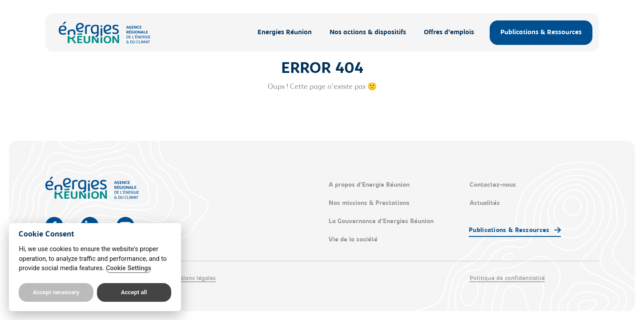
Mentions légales (192, 278)
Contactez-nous (493, 185)
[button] (515, 231)
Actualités (485, 204)
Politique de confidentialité (507, 278)
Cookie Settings (129, 268)
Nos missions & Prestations (369, 204)
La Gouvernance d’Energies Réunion (381, 222)
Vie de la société (353, 240)
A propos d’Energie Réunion (369, 185)
